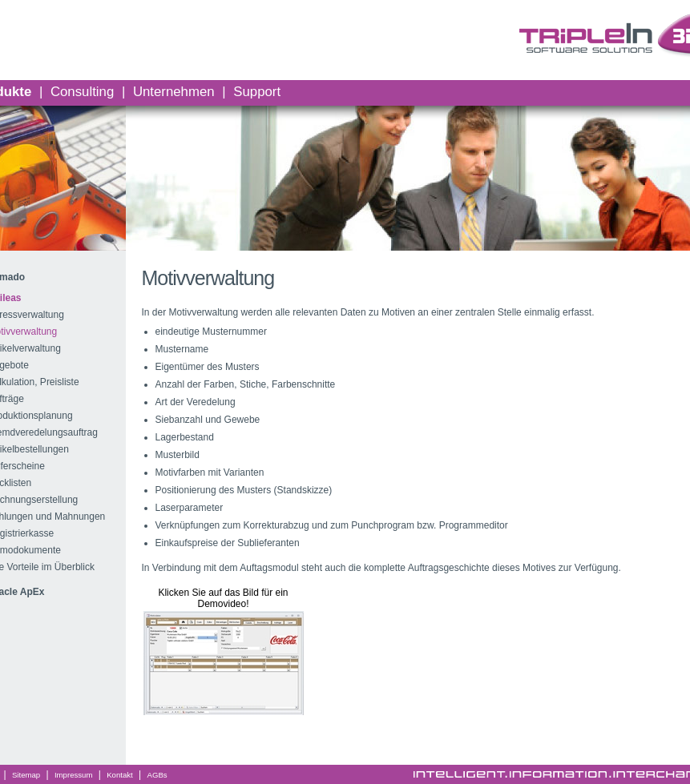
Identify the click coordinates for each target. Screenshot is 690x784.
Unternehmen (174, 92)
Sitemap (26, 775)
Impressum (73, 775)
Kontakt (120, 775)
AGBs (157, 775)
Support (257, 92)
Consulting (82, 92)
